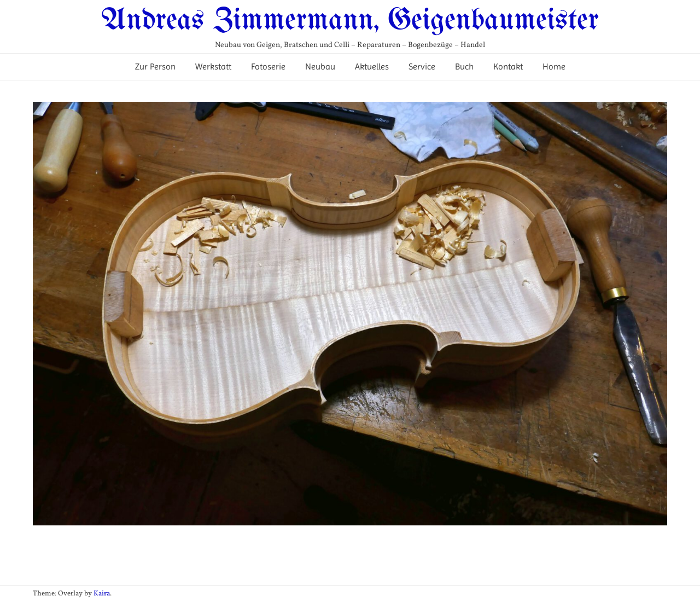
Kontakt (508, 66)
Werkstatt (213, 66)
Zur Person (155, 66)
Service (422, 66)
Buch (464, 66)
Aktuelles (372, 66)
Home (554, 66)
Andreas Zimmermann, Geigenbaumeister (350, 21)
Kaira (102, 594)
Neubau (320, 66)
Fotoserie (268, 66)
